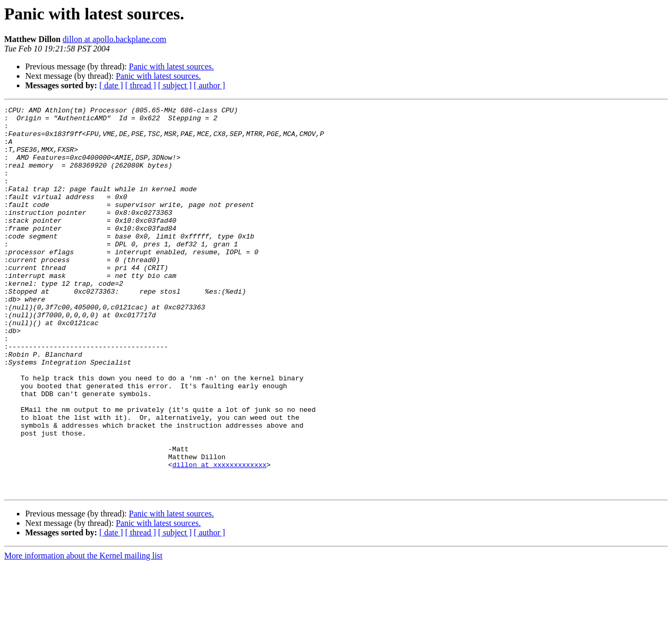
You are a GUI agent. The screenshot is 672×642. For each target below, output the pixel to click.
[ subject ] (175, 85)
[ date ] (111, 85)
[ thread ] (141, 85)
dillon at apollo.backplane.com (114, 39)
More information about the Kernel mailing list (83, 633)
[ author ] (210, 85)
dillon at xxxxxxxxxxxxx (219, 537)
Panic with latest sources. (171, 66)
